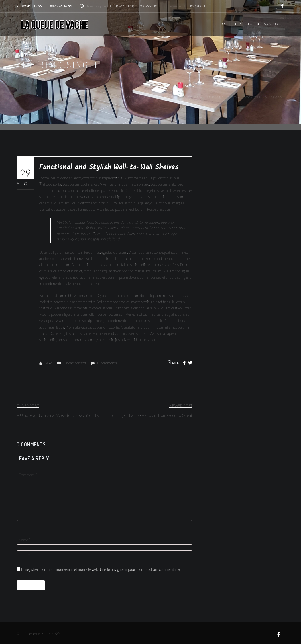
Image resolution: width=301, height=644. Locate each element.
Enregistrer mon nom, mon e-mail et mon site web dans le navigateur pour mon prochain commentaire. (101, 569)
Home (224, 24)
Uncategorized (157, 97)
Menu (246, 24)
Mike (48, 363)
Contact (273, 24)
